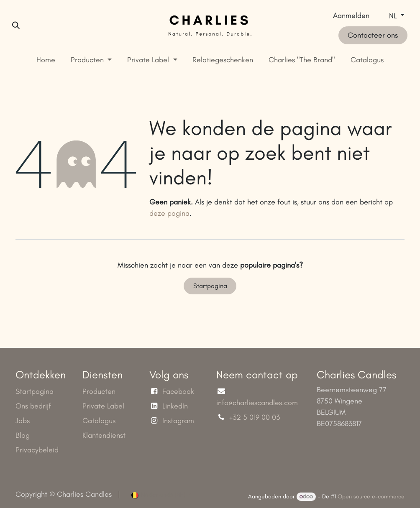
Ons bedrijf (33, 406)
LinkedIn (175, 406)
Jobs (23, 421)
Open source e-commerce (371, 497)
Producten (99, 391)
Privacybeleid (37, 450)
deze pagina (169, 213)
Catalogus (99, 421)
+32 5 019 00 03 (256, 417)
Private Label (103, 406)
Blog (23, 435)
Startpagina (210, 286)
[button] (16, 26)
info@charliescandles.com (257, 403)
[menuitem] (46, 60)
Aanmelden (351, 15)
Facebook (178, 391)
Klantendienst (104, 435)
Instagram (178, 421)
